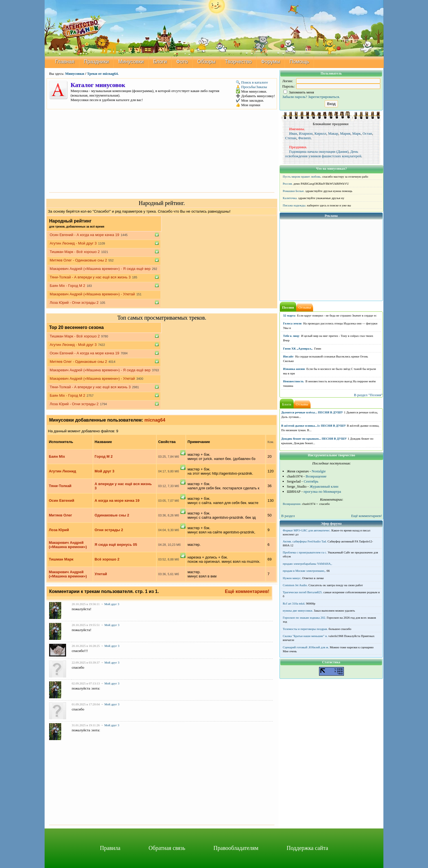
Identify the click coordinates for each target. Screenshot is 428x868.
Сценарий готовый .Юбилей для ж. (306, 647)
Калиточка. (290, 198)
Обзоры (206, 62)
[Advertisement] (162, 150)
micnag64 (155, 420)
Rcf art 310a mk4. (294, 603)
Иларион (306, 133)
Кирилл (320, 133)
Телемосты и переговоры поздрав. (305, 629)
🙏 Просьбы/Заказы (251, 87)
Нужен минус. (292, 578)
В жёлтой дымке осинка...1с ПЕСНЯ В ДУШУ (314, 426)
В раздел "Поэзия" (368, 395)
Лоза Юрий (59, 530)
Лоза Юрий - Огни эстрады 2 (74, 303)
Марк (357, 133)
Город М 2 (104, 456)
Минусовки (131, 62)
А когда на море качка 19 (117, 500)
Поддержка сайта (307, 848)
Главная (65, 62)
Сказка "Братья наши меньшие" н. (305, 636)
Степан (291, 138)
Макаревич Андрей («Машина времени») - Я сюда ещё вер (100, 269)
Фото (182, 62)
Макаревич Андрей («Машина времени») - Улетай (92, 294)
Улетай (101, 574)
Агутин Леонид (62, 471)
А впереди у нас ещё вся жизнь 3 (123, 486)
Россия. (288, 184)
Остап (367, 133)
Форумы (271, 62)
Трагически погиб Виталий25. (303, 592)
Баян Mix (57, 456)
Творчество (238, 62)
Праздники (96, 62)
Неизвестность (293, 381)
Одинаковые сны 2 (112, 515)
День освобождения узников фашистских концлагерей (323, 154)
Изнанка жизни (294, 369)
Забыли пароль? (295, 97)
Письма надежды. (295, 205)
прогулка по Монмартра (322, 491)
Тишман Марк (61, 559)
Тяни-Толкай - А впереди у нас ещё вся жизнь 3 (90, 277)
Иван (293, 133)
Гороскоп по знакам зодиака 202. (304, 618)
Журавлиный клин (324, 486)
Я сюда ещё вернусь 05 (116, 545)
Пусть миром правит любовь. (302, 176)
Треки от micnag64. (103, 74)
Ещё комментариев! (247, 591)
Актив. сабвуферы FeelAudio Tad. (305, 541)
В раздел (288, 516)
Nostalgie (319, 471)
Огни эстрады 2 (109, 530)
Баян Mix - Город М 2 (67, 286)
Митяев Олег (60, 515)
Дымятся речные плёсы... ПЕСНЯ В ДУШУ (312, 412)
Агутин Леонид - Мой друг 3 (73, 243)
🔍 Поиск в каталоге (252, 82)
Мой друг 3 (104, 471)
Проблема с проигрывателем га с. (305, 552)
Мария (345, 133)
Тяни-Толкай (60, 486)
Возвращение (316, 476)
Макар (333, 133)
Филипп (304, 138)
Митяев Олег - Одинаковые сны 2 (78, 260)
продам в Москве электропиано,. (304, 571)
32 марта (289, 315)
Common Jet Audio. (295, 585)
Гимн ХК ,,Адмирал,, (298, 348)
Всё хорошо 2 (107, 559)
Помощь (299, 62)
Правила (110, 848)
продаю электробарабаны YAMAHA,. (308, 564)
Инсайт (288, 356)
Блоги (160, 62)
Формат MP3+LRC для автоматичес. (307, 530)
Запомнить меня (299, 92)
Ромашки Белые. (294, 191)
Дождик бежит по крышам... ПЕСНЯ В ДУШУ (314, 439)
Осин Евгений (62, 500)
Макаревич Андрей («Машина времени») (68, 545)
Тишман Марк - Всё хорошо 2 (75, 252)
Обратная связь (167, 848)
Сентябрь (311, 481)
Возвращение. (292, 504)
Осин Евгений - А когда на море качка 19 (84, 235)
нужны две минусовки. (298, 610)
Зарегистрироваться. (324, 97)
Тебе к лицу (291, 336)
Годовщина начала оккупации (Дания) (319, 151)
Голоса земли (292, 323)
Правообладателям (236, 848)
